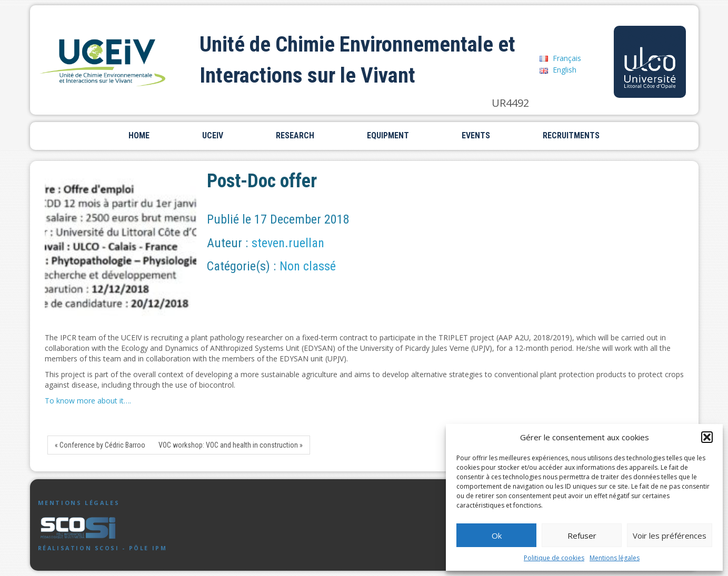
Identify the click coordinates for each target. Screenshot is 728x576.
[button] (707, 437)
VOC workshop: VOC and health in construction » (231, 445)
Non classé (308, 266)
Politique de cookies (554, 558)
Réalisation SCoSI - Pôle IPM (103, 548)
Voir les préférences (670, 535)
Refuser (582, 535)
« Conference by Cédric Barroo (100, 445)
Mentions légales (615, 558)
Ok (497, 535)
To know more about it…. (88, 401)
